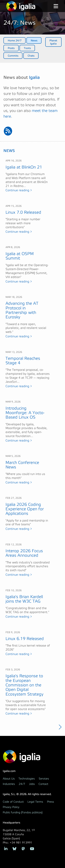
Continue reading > (19, 190)
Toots (27, 48)
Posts (11, 48)
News (34, 41)
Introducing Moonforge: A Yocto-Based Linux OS (25, 413)
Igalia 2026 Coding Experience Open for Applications (25, 509)
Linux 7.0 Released (23, 212)
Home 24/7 (15, 41)
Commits (13, 56)
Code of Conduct (13, 802)
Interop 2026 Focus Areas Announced (24, 553)
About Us (9, 779)
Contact (43, 784)
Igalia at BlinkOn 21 (24, 167)
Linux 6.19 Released (25, 639)
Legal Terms (35, 802)
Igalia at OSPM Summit (20, 256)
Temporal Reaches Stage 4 (23, 361)
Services (44, 779)
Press (50, 802)
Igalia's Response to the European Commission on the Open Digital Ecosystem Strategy (24, 685)
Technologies (27, 779)
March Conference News (22, 465)
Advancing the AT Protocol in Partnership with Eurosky (22, 310)
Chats (31, 56)
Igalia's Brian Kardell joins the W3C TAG (24, 599)
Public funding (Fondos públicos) (23, 812)
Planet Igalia (53, 42)
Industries (9, 784)
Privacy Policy (11, 807)
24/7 (22, 784)
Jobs (32, 784)
